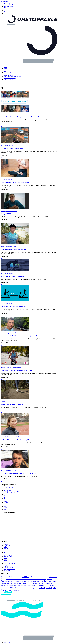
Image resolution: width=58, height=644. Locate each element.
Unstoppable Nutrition (9, 79)
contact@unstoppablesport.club (12, 4)
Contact (6, 504)
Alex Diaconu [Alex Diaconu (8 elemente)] (18, 571)
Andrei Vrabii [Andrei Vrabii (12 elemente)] (45, 571)
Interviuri (3, 206)
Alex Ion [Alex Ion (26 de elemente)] (25, 571)
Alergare (6, 70)
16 (9, 483)
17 (11, 483)
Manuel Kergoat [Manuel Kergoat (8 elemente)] (46, 578)
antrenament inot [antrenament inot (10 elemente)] (22, 573)
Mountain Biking (8, 551)
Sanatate (6, 554)
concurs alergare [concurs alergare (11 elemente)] (15, 576)
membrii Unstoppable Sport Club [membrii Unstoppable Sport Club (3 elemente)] (12, 580)
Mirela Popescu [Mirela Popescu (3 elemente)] (21, 580)
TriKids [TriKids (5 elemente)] (22, 582)
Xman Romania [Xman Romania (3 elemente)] (13, 585)
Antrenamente (7, 499)
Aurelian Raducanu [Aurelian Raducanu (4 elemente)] (42, 574)
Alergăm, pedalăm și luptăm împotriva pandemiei (13, 301)
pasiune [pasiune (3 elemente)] (38, 580)
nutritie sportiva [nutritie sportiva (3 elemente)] (34, 580)
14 (6, 483)
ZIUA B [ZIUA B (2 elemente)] (18, 585)
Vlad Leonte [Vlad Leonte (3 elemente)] (8, 585)
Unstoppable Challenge (9, 558)
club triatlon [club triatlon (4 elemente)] (8, 576)
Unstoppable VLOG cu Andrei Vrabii (10, 208)
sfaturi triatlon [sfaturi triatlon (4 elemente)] (52, 580)
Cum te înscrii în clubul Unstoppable (13, 77)
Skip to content (4, 1)
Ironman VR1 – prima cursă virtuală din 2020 (12, 271)
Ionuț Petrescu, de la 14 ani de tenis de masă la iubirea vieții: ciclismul (19, 330)
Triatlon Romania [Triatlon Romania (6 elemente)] (16, 582)
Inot (5, 547)
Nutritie (6, 553)
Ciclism (6, 542)
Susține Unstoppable (9, 75)
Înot (5, 71)
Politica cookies (7, 637)
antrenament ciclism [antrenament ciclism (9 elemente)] (12, 573)
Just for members (8, 550)
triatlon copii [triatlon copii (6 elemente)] (8, 582)
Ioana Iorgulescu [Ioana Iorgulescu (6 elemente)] (18, 578)
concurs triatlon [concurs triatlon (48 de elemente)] (40, 576)
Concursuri (6, 543)
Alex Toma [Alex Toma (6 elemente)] (31, 571)
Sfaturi (5, 555)
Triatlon (3, 140)
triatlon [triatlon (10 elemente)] (3, 582)
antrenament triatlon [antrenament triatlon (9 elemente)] (32, 573)
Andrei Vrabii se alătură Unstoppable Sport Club (13, 244)
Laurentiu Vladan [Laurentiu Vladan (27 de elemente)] (28, 578)
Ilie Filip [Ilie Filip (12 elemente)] (11, 578)
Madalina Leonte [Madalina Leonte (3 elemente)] (38, 578)
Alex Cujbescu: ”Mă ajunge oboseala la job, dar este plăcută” (16, 365)
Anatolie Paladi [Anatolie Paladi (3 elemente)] (37, 572)
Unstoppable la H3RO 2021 (10, 562)
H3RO (5, 546)
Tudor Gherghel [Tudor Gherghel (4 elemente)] (27, 583)
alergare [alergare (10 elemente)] (3, 571)
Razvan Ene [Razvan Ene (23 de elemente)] (44, 580)
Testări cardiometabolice (10, 78)
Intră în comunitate (8, 503)
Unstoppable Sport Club (6, 109)
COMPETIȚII (7, 68)
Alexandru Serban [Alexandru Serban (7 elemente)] (10, 571)
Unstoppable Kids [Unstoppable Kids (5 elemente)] (35, 582)
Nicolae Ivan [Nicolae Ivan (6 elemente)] (27, 580)
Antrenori (6, 74)
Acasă (5, 67)
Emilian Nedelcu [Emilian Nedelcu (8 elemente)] (52, 576)
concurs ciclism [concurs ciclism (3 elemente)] (31, 576)
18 (12, 483)
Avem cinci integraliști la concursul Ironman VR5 (13, 143)
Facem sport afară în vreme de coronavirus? (12, 399)
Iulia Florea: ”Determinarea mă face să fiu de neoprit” (15, 434)
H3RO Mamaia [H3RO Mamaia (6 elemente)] (4, 578)
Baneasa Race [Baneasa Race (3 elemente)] (49, 574)
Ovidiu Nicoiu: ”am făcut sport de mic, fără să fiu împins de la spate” (18, 468)
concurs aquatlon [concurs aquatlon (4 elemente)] (24, 576)
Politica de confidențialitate (10, 642)
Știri (5, 501)
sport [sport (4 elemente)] (56, 580)
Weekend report (7, 565)
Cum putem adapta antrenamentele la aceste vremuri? (15, 177)
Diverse (6, 544)
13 (5, 483)
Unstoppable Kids (8, 72)
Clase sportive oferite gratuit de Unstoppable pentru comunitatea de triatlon (20, 112)
